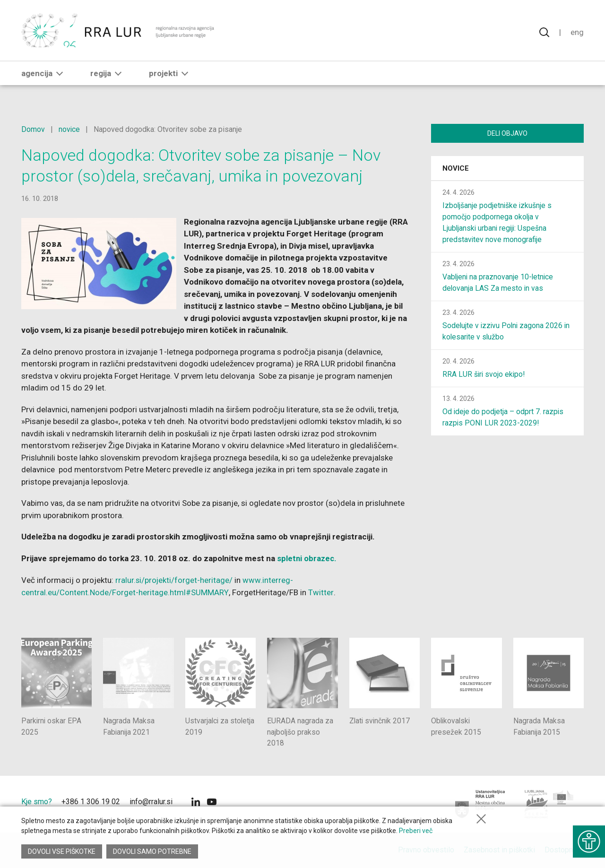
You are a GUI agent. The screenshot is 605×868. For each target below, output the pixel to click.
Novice (456, 169)
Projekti (170, 79)
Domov (33, 129)
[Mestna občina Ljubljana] (480, 804)
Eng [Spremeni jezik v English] (577, 33)
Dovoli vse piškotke (62, 851)
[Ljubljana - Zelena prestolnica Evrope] (549, 804)
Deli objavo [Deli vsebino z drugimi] (507, 133)
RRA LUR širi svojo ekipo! (484, 375)
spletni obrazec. (307, 558)
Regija (108, 79)
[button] (60, 79)
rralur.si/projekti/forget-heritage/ (174, 580)
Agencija (44, 79)
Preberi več (416, 832)
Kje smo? (37, 802)
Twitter (320, 592)
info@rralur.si (151, 802)
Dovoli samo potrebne (153, 851)
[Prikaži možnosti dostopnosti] (588, 840)
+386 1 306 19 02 (91, 802)
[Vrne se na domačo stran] (119, 33)
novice (69, 129)
